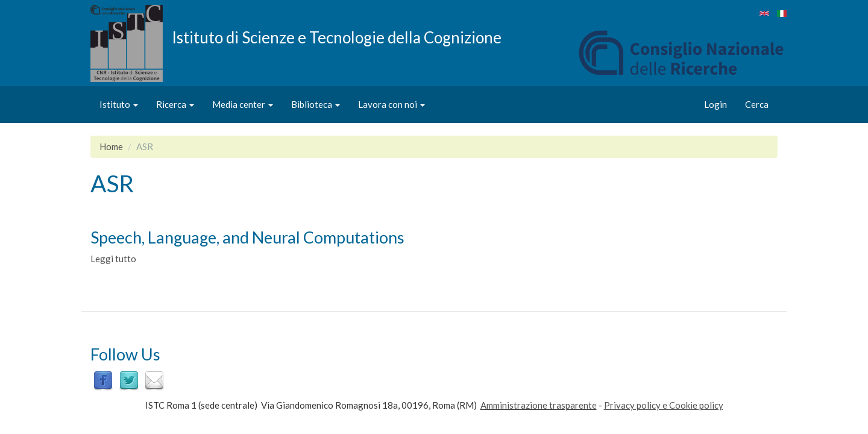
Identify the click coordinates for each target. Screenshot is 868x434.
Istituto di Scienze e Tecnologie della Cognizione (337, 37)
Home (111, 146)
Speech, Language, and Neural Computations (247, 237)
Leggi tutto (113, 259)
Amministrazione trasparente (539, 405)
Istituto (119, 104)
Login (715, 104)
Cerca (757, 104)
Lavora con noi (392, 104)
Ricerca (175, 104)
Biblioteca (316, 104)
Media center (243, 104)
